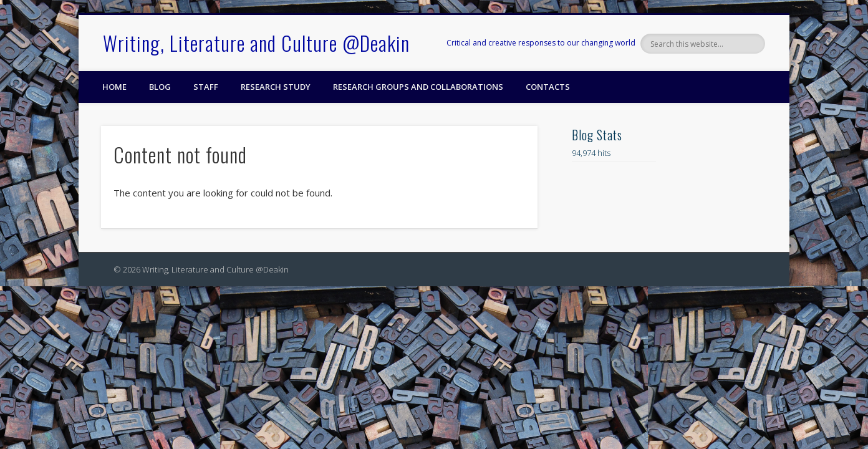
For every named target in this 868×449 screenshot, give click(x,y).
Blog (160, 87)
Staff (206, 87)
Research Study (276, 87)
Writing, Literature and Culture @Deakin (256, 43)
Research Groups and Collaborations (418, 87)
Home (114, 87)
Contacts (548, 87)
